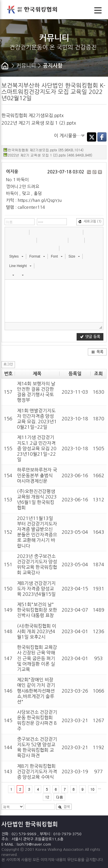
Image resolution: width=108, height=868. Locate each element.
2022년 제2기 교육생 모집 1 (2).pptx (39, 123)
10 (92, 789)
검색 (64, 807)
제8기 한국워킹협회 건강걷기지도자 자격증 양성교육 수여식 (37, 772)
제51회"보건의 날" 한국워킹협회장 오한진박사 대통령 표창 (37, 610)
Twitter (92, 137)
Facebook (102, 137)
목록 (97, 352)
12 (47, 797)
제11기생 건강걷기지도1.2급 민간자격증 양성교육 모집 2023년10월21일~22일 (37, 448)
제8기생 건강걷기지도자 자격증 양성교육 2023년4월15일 (36, 589)
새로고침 (90, 222)
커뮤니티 (26, 66)
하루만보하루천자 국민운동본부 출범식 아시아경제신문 (37, 475)
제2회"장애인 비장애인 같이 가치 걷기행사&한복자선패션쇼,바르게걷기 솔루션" (36, 691)
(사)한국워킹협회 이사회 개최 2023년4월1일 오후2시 (37, 631)
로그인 (8, 364)
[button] (10, 232)
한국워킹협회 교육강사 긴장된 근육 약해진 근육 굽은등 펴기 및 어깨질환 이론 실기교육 (37, 658)
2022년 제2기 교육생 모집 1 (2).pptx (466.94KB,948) (50, 155)
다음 (59, 797)
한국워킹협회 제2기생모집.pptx (33, 115)
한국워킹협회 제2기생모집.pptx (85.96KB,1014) (46, 150)
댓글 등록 (90, 337)
